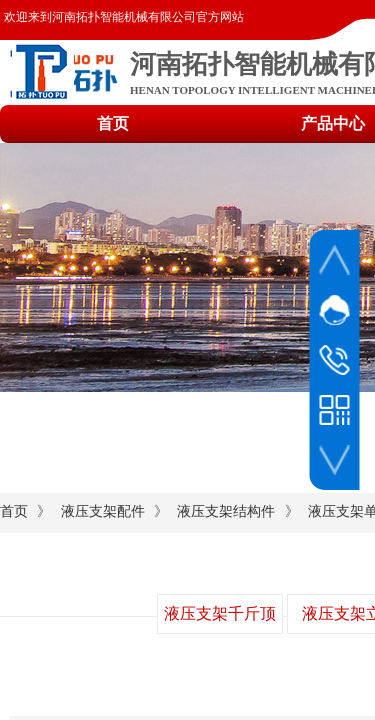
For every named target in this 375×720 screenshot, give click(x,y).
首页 (14, 511)
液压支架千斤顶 (220, 613)
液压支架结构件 (226, 511)
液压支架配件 (103, 511)
